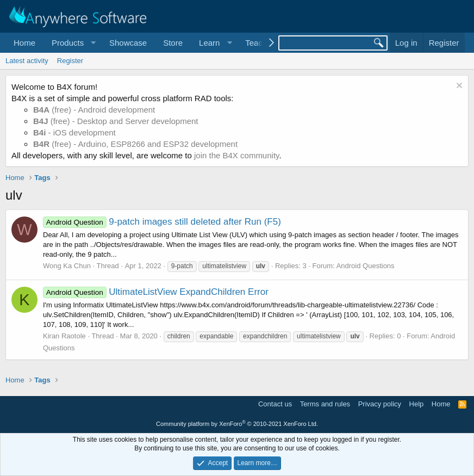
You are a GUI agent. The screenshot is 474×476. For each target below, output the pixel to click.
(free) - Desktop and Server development (116, 121)
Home (24, 43)
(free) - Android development (94, 110)
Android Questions (366, 266)
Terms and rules (325, 404)
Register (70, 61)
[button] (72, 43)
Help (417, 404)
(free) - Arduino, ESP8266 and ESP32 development (135, 144)
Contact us (275, 404)
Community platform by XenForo (237, 424)
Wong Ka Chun (67, 266)
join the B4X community (236, 155)
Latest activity (27, 61)
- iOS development (74, 132)
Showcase (128, 43)
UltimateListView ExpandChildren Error (156, 292)
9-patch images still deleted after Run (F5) (162, 222)
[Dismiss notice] (458, 87)
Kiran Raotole (64, 336)
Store (173, 43)
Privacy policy (380, 404)
